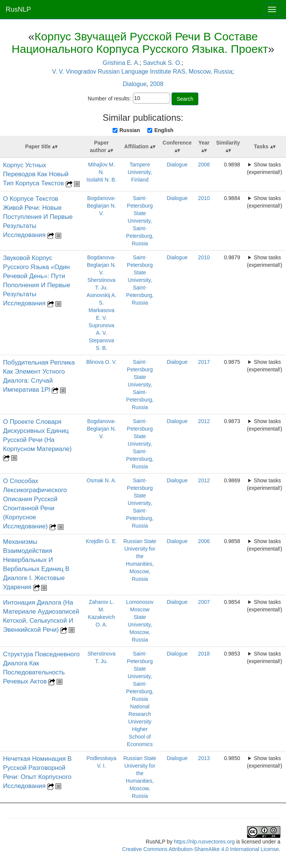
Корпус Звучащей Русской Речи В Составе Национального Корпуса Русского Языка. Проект (140, 43)
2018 (204, 654)
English (164, 130)
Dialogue (135, 84)
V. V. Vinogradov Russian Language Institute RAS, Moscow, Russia (142, 72)
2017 (204, 362)
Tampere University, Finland (140, 172)
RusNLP (18, 9)
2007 (204, 602)
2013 (204, 758)
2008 (157, 84)
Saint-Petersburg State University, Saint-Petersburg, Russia (140, 221)
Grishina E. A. (121, 63)
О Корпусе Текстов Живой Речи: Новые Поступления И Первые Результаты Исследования (38, 217)
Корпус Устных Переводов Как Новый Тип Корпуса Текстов (36, 174)
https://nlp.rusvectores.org (204, 842)
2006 (204, 541)
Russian (130, 130)
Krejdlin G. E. (101, 541)
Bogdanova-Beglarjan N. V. (101, 206)
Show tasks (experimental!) (265, 168)
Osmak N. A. (101, 480)
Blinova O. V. (101, 362)
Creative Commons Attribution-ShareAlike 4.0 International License (200, 849)
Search (185, 99)
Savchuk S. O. (162, 63)
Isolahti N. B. (101, 180)
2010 (204, 198)
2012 (204, 421)
